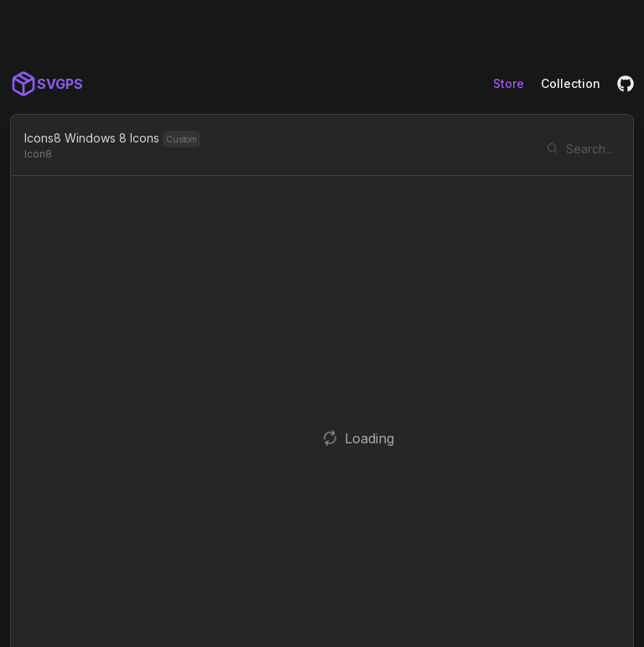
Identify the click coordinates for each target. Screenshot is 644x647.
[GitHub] (626, 84)
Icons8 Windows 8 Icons (92, 138)
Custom (182, 139)
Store (509, 83)
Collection (571, 83)
